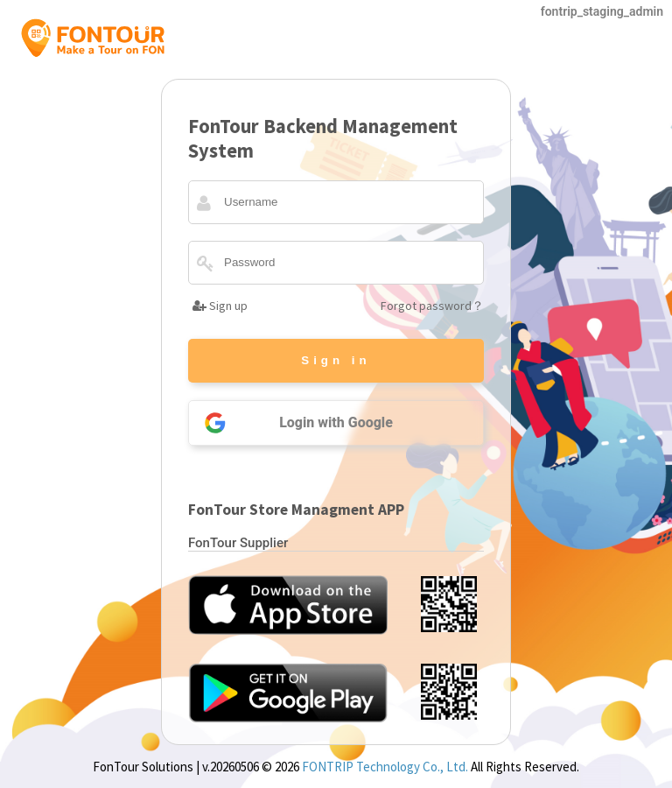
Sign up (220, 306)
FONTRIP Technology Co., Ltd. (385, 767)
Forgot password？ (432, 306)
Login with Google (291, 423)
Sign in (336, 360)
